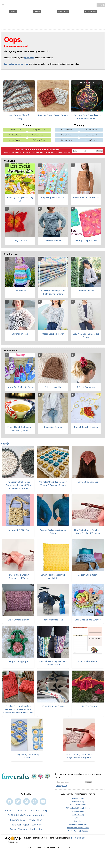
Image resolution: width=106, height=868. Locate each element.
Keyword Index (18, 819)
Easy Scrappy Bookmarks (53, 196)
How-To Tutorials (91, 134)
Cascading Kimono (53, 426)
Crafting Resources (39, 134)
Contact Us (35, 809)
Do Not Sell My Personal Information (26, 814)
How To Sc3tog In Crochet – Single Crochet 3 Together (79, 755)
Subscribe (37, 824)
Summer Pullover (53, 240)
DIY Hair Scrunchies (86, 386)
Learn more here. (79, 837)
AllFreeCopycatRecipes (78, 823)
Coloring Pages (67, 139)
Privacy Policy (53, 151)
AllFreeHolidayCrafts (78, 804)
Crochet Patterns (15, 139)
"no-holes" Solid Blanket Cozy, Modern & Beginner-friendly (53, 482)
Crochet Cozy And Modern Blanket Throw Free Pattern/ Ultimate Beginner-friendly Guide (18, 708)
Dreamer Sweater (86, 290)
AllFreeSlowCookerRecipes (78, 827)
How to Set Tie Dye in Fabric (20, 386)
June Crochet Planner (88, 660)
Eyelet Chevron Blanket (18, 619)
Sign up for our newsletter (16, 63)
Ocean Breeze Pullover (53, 333)
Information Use (64, 151)
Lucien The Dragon (88, 705)
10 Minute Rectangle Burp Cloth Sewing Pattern (53, 291)
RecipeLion (78, 820)
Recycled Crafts (39, 129)
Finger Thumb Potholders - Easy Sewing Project (20, 428)
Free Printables (67, 129)
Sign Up (99, 150)
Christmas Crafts (15, 134)
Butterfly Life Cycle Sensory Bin (20, 198)
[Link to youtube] (43, 800)
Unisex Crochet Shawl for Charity (19, 116)
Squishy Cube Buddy (88, 574)
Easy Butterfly (20, 240)
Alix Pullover (20, 290)
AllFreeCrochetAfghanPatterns (78, 807)
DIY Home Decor (39, 139)
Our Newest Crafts (15, 129)
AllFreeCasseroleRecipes (78, 830)
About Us (10, 809)
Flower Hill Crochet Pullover (86, 196)
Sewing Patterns (67, 134)
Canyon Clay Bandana (88, 481)
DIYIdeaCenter (78, 810)
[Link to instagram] (35, 800)
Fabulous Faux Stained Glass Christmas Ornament (87, 116)
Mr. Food (78, 817)
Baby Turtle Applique (18, 660)
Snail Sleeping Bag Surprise (88, 619)
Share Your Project (20, 824)
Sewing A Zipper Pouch (86, 240)
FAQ (45, 809)
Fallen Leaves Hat (53, 386)
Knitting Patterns (91, 139)
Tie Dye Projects (91, 129)
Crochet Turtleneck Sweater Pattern (53, 531)
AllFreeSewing (78, 814)
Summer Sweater (20, 333)
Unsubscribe (36, 828)
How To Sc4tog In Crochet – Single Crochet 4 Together (88, 531)
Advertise (22, 809)
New (5, 443)
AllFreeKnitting (78, 801)
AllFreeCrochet (78, 797)
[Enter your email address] (70, 781)
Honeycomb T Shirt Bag (18, 529)
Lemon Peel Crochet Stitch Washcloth (53, 575)
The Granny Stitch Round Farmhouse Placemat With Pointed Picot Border (18, 484)
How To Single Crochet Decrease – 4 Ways (18, 575)
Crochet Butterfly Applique (86, 426)
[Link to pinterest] (26, 800)
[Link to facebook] (10, 800)
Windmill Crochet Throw (53, 705)
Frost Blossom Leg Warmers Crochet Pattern (53, 662)
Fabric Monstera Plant (53, 619)
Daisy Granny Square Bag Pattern (27, 755)
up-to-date (29, 57)
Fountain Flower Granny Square (53, 114)
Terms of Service (18, 828)
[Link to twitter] (18, 800)
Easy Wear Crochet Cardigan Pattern (86, 334)
